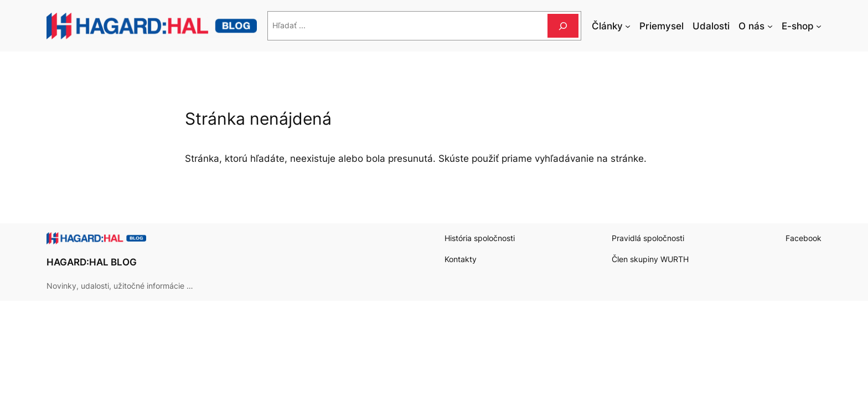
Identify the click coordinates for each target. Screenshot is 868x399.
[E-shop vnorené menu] (819, 26)
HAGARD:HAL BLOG (92, 262)
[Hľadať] (563, 26)
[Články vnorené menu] (628, 26)
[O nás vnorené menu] (770, 26)
